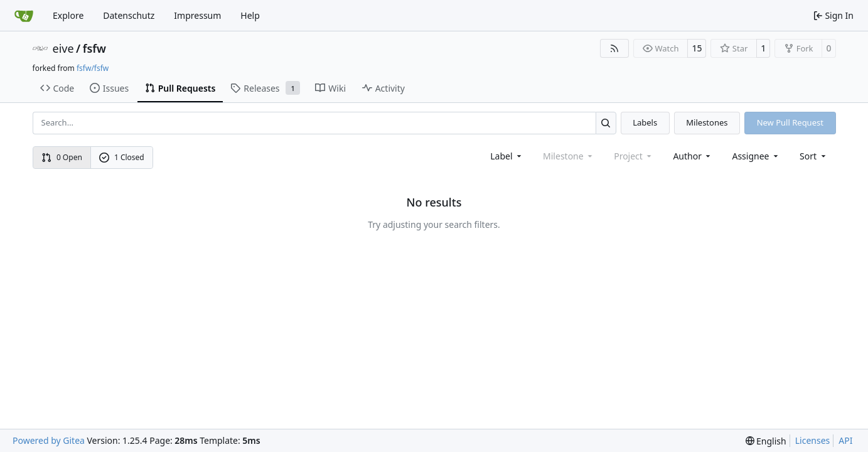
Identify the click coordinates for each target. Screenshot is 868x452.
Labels (645, 122)
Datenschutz (129, 15)
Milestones (707, 122)
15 (697, 48)
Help (250, 15)
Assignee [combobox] (756, 156)
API (845, 440)
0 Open (62, 157)
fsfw (94, 48)
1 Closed (122, 157)
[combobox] (507, 156)
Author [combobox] (693, 156)
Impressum (197, 15)
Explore (68, 15)
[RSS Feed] (614, 48)
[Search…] (606, 123)
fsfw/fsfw (93, 68)
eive (63, 48)
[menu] (814, 156)
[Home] (24, 16)
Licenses (813, 440)
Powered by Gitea (49, 440)
